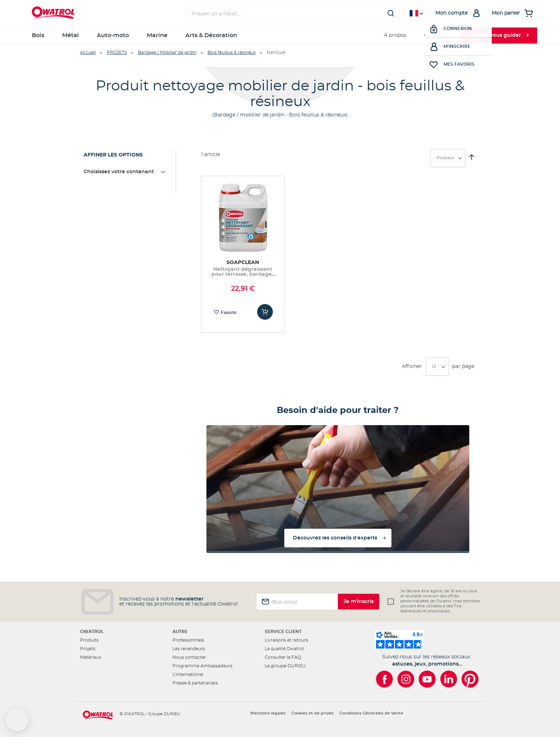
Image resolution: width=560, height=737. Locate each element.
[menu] (280, 36)
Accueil (88, 53)
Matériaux (91, 657)
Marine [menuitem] (157, 35)
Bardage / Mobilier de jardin (167, 53)
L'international (188, 674)
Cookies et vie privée (312, 713)
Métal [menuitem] (71, 35)
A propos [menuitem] (395, 35)
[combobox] (292, 13)
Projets (88, 649)
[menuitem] (438, 36)
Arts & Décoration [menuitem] (211, 35)
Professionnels (188, 640)
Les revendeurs (189, 649)
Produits (89, 640)
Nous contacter (189, 657)
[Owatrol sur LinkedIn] (449, 679)
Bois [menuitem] (38, 35)
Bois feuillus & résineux (232, 53)
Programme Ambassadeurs (202, 666)
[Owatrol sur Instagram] (406, 679)
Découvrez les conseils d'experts (335, 538)
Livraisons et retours (286, 640)
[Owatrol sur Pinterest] (470, 679)
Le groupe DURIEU (285, 666)
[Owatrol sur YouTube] (427, 679)
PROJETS (117, 53)
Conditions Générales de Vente (371, 713)
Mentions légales (268, 713)
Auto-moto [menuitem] (113, 35)
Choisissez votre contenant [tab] (119, 172)
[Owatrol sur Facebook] (384, 679)
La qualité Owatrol (284, 649)
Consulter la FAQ (283, 657)
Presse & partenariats (195, 683)
